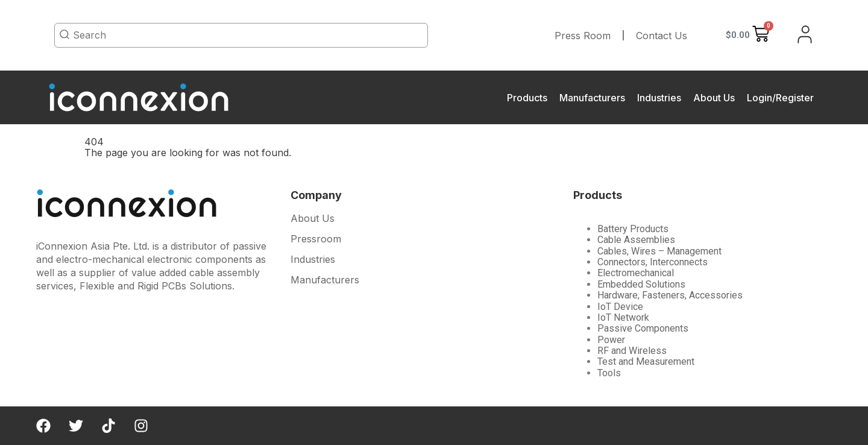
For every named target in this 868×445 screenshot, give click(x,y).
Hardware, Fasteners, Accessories (670, 295)
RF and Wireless (632, 351)
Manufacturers (592, 98)
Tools (609, 373)
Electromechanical (636, 273)
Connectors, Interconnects (653, 262)
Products (527, 98)
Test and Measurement (646, 361)
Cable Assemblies (636, 240)
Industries (659, 98)
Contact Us (662, 36)
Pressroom (316, 239)
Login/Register (780, 98)
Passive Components (643, 328)
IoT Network (623, 317)
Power (611, 340)
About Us (714, 98)
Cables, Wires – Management (659, 251)
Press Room (583, 36)
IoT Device (620, 307)
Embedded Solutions (641, 284)
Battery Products (633, 229)
